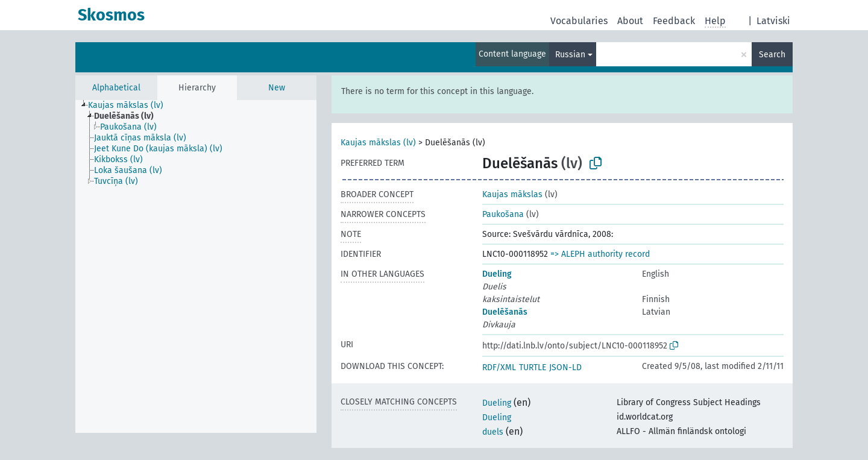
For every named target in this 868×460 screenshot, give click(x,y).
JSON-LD (565, 367)
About (630, 21)
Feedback (674, 21)
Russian (570, 55)
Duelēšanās (505, 312)
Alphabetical (116, 88)
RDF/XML (499, 367)
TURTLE (533, 367)
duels (493, 432)
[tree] (196, 266)
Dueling (497, 274)
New (277, 88)
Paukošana (503, 214)
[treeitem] (131, 106)
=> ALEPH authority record (600, 254)
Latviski (773, 21)
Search (772, 55)
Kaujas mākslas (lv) (378, 143)
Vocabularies (579, 21)
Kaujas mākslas (512, 194)
